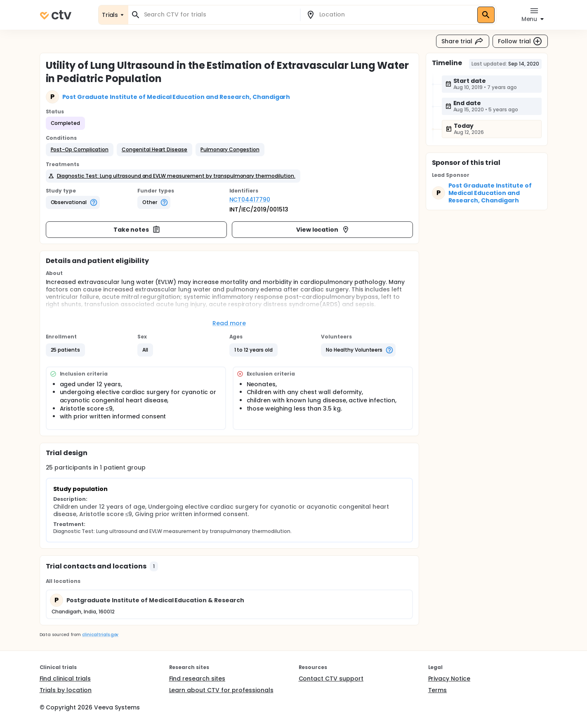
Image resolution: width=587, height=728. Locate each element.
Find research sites (197, 679)
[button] (80, 150)
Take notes (137, 230)
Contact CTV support (331, 679)
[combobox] (219, 15)
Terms (438, 690)
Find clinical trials (65, 679)
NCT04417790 (250, 200)
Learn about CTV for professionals (221, 690)
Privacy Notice (449, 679)
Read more (229, 323)
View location (323, 230)
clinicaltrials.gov (100, 635)
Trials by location (66, 690)
